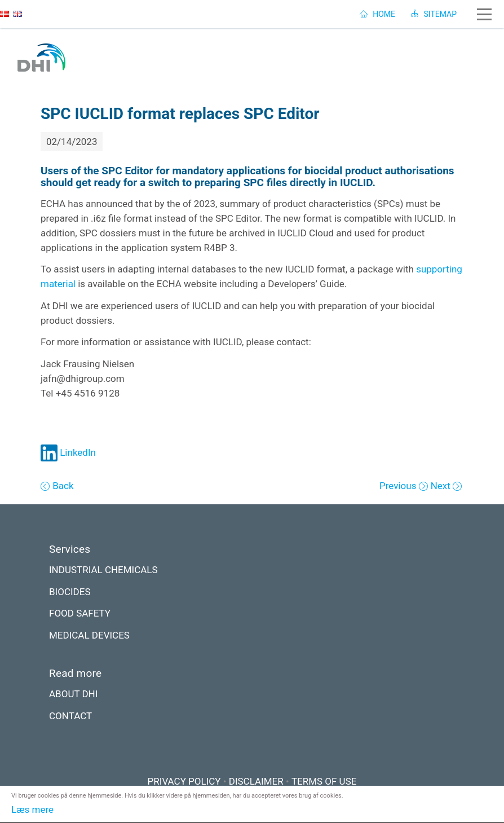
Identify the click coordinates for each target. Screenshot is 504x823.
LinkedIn (68, 452)
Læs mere (32, 809)
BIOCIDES (70, 592)
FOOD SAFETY (80, 613)
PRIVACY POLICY (184, 781)
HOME (377, 14)
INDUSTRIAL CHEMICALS (103, 570)
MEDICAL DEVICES (89, 635)
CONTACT (70, 716)
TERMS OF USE (324, 781)
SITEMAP (434, 14)
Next (442, 486)
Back (62, 486)
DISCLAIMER (256, 781)
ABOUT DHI (73, 694)
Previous (399, 486)
